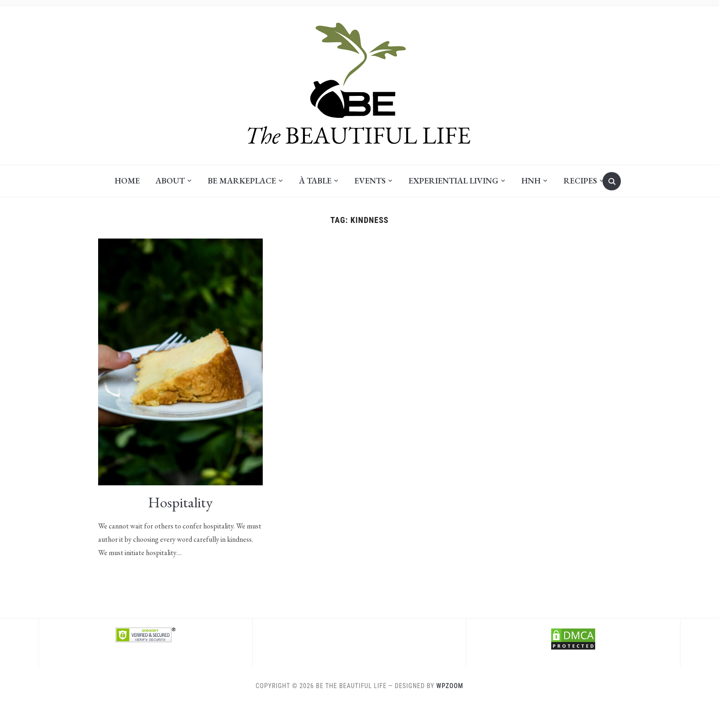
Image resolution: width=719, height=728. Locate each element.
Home (127, 181)
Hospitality (180, 502)
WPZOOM (450, 686)
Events (370, 181)
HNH (531, 181)
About (170, 181)
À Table (315, 181)
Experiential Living (454, 181)
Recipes (580, 181)
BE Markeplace (242, 181)
